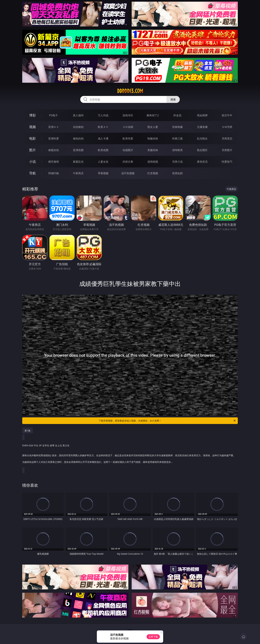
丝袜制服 (177, 127)
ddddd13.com (130, 91)
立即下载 (153, 637)
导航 (32, 173)
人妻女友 (103, 162)
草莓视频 (103, 173)
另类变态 (227, 138)
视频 (32, 127)
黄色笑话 (202, 162)
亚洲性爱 (54, 138)
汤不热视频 (128, 173)
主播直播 (202, 127)
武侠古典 (128, 162)
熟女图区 (202, 150)
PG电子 (53, 115)
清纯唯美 (177, 150)
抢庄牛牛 (227, 115)
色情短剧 (177, 173)
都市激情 (54, 162)
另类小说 (177, 162)
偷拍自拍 (78, 138)
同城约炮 (54, 173)
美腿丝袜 (153, 150)
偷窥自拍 (54, 150)
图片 (32, 150)
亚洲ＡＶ (54, 127)
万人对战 (103, 115)
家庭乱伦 (78, 162)
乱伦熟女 (202, 138)
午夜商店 (78, 173)
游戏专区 (128, 115)
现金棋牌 (202, 115)
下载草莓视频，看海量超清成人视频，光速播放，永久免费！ (167, 421)
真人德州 (78, 115)
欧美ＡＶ (103, 127)
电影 (32, 138)
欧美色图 (103, 150)
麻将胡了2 (153, 115)
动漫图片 (128, 150)
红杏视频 (153, 173)
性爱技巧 (227, 162)
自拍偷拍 (78, 127)
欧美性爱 (128, 138)
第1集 (28, 431)
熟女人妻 (153, 127)
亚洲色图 (78, 150)
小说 (32, 162)
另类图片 (227, 150)
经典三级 (177, 138)
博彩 (32, 115)
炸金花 (177, 115)
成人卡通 (103, 138)
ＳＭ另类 (227, 127)
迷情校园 (153, 162)
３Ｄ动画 (128, 127)
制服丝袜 (153, 138)
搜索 (173, 99)
